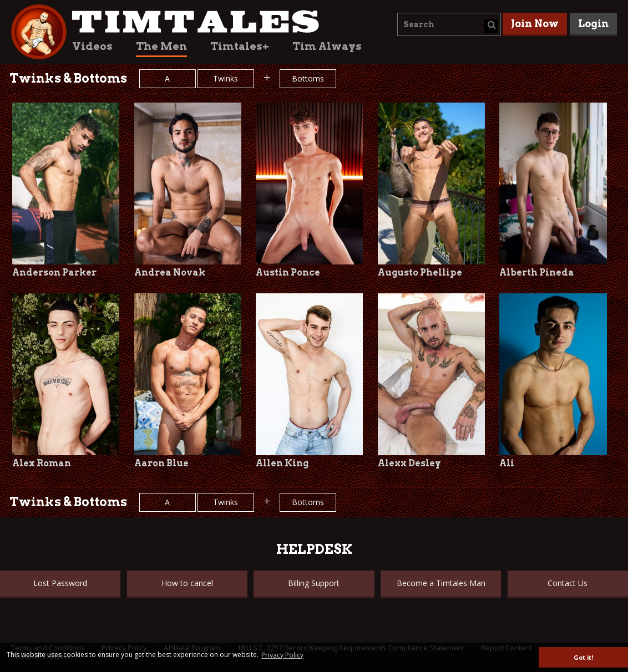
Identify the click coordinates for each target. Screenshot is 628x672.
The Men (161, 46)
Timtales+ (240, 46)
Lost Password (60, 583)
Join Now (535, 24)
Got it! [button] (583, 657)
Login (593, 24)
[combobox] (449, 24)
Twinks (226, 78)
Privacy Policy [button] (282, 655)
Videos (92, 46)
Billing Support (314, 583)
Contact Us (568, 583)
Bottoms (308, 78)
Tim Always (327, 46)
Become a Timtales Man (441, 583)
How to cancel (187, 583)
